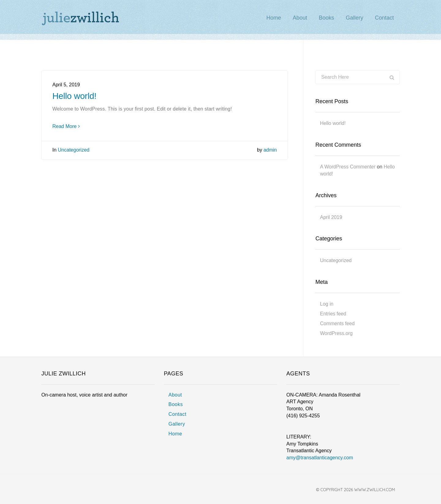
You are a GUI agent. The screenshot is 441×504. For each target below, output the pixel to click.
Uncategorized (74, 150)
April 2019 (331, 217)
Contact (177, 414)
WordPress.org (336, 333)
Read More (66, 126)
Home (175, 434)
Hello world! (74, 96)
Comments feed (337, 323)
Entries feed (333, 314)
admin (270, 150)
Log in (327, 304)
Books (176, 404)
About (175, 395)
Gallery (177, 424)
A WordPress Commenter (348, 167)
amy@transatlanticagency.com (320, 458)
